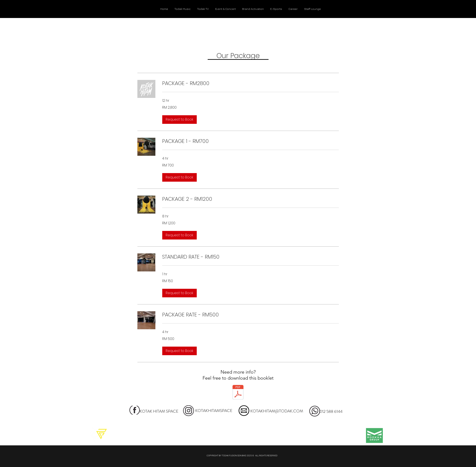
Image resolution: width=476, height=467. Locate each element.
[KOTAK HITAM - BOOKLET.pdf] (238, 393)
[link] (251, 83)
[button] (179, 120)
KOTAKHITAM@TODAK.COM (277, 411)
